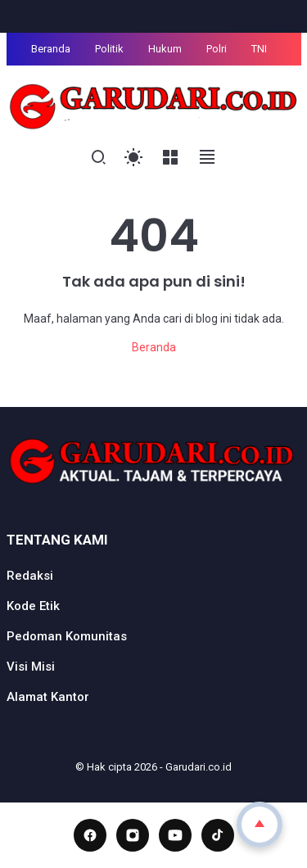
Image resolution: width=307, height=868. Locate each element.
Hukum (165, 49)
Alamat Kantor (48, 697)
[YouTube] (175, 835)
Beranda (51, 49)
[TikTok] (218, 835)
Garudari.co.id (199, 767)
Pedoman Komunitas (67, 636)
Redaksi (30, 576)
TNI (259, 49)
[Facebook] (90, 835)
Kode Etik (33, 606)
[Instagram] (133, 835)
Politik (109, 49)
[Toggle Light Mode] (134, 158)
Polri (217, 49)
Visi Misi (31, 667)
